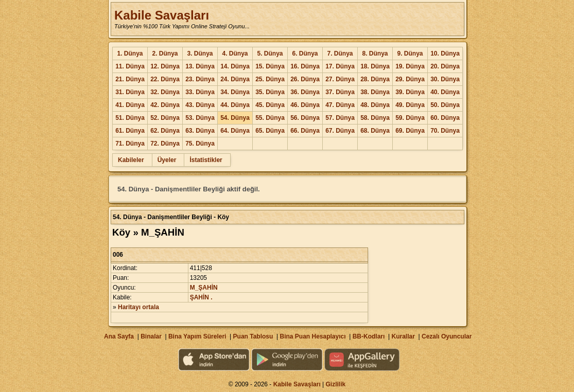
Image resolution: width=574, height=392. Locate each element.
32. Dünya (165, 92)
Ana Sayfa (119, 336)
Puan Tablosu (253, 336)
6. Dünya (305, 54)
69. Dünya (410, 131)
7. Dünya (340, 54)
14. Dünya (235, 66)
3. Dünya (200, 54)
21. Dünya (130, 79)
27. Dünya (340, 79)
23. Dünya (200, 79)
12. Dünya (165, 66)
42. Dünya (165, 105)
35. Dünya (270, 92)
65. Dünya (270, 131)
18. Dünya (375, 66)
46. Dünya (305, 105)
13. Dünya (200, 66)
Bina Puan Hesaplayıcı (313, 336)
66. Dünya (305, 131)
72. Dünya (165, 144)
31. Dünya (130, 92)
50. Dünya (445, 105)
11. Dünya (130, 66)
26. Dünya (305, 79)
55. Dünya (270, 118)
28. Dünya (375, 79)
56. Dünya (305, 118)
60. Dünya (445, 118)
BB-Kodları (369, 336)
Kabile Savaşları (162, 15)
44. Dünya (235, 105)
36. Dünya (305, 92)
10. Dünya (445, 54)
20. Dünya (445, 66)
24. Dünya (235, 79)
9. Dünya (410, 54)
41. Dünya (130, 105)
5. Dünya (270, 54)
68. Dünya (375, 131)
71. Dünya (130, 144)
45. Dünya (270, 105)
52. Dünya (165, 118)
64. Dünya (235, 131)
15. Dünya (270, 66)
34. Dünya (235, 92)
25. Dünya (270, 79)
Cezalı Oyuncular (447, 336)
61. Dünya (130, 131)
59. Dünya (410, 118)
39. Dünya (410, 92)
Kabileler (131, 160)
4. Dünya (235, 54)
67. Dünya (340, 131)
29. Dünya (410, 79)
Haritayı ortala (138, 307)
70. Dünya (445, 131)
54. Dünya (235, 118)
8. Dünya (375, 54)
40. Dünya (445, 92)
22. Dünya (165, 79)
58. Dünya (375, 118)
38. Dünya (375, 92)
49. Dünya (410, 105)
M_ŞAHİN (204, 288)
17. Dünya (340, 66)
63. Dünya (200, 131)
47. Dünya (340, 105)
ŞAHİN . (201, 297)
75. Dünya (200, 144)
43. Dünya (200, 105)
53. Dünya (200, 118)
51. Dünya (130, 118)
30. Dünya (445, 79)
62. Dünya (165, 131)
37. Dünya (340, 92)
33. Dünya (200, 92)
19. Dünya (410, 66)
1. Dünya (130, 54)
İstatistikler (206, 160)
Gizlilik (336, 384)
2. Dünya (165, 54)
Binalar (151, 336)
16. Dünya (305, 66)
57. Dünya (340, 118)
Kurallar (403, 336)
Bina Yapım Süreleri (197, 336)
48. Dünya (375, 105)
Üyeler (167, 160)
